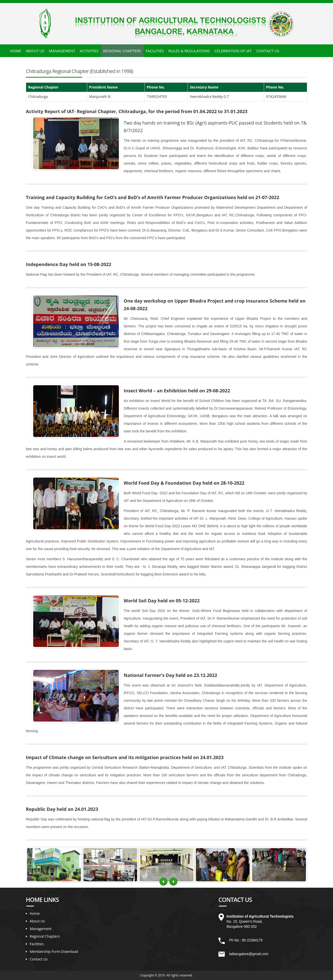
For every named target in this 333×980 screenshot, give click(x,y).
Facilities (37, 944)
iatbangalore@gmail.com (249, 954)
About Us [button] (35, 51)
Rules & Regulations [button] (189, 51)
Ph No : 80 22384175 (246, 940)
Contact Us (268, 51)
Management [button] (62, 51)
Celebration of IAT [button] (233, 51)
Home (16, 51)
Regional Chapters (122, 51)
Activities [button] (89, 51)
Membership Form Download (54, 951)
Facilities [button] (155, 51)
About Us (37, 921)
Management (41, 929)
